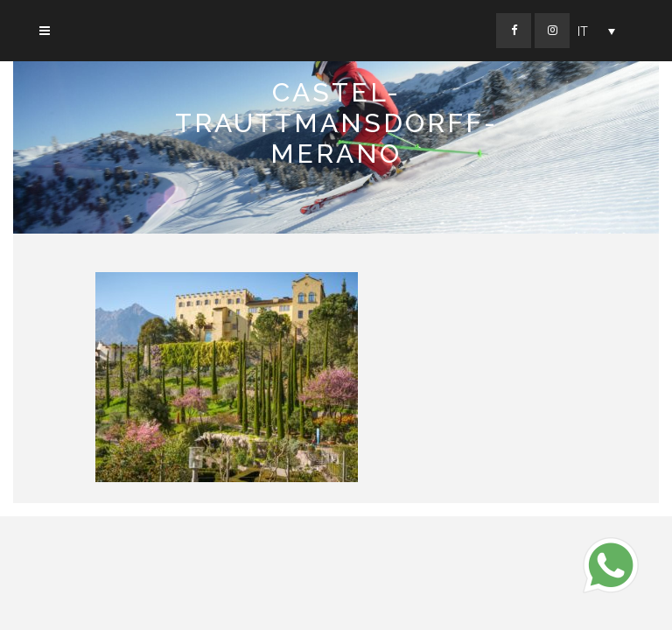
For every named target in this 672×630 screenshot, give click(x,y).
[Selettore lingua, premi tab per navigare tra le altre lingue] (596, 31)
